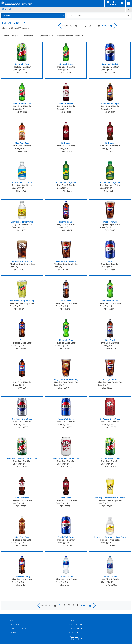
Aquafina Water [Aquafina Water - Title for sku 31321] (66, 577)
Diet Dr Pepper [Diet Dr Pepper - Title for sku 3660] (66, 104)
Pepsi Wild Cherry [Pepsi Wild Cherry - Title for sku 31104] (22, 577)
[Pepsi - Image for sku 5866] (22, 328)
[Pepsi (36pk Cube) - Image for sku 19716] (66, 525)
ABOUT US (74, 633)
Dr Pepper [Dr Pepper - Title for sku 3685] (66, 143)
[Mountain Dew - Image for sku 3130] (66, 52)
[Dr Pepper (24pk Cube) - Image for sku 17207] (110, 406)
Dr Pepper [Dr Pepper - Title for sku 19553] (66, 498)
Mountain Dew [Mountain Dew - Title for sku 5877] (66, 340)
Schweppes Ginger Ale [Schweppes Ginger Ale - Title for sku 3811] (110, 182)
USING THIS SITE (16, 625)
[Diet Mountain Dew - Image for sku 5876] (110, 288)
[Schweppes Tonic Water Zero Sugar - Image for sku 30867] (110, 525)
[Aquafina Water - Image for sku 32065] (110, 564)
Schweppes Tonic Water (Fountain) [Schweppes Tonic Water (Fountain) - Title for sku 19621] (110, 498)
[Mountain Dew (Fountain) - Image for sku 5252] (22, 288)
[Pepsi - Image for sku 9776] (22, 367)
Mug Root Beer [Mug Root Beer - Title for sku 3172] (22, 143)
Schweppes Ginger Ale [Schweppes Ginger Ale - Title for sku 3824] (66, 182)
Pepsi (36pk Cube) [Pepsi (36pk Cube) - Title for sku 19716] (66, 537)
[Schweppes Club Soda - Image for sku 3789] (22, 170)
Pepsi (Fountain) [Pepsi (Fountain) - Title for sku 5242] (110, 380)
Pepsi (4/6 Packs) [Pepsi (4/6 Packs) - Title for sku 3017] (110, 64)
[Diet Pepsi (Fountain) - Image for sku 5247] (66, 249)
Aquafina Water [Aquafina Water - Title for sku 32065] (110, 577)
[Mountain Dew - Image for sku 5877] (66, 328)
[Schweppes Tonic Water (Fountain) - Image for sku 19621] (110, 485)
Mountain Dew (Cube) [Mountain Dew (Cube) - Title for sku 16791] (110, 458)
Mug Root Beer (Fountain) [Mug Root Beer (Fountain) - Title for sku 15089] (66, 380)
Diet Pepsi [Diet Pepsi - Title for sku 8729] (110, 340)
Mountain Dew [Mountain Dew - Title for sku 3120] (22, 64)
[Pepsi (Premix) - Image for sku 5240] (110, 209)
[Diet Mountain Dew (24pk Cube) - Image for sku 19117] (22, 446)
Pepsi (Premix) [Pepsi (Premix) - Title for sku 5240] (110, 222)
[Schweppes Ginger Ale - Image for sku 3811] (110, 170)
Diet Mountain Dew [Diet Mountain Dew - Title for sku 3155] (22, 104)
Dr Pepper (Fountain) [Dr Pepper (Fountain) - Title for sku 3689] (22, 261)
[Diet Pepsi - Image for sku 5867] (66, 288)
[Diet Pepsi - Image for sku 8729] (110, 328)
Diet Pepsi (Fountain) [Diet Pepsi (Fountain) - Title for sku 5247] (66, 261)
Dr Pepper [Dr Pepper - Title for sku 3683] (110, 143)
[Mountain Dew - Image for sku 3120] (22, 52)
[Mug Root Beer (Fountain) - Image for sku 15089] (66, 367)
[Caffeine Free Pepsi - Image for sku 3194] (110, 91)
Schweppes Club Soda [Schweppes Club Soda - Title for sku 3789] (22, 182)
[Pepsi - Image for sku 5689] (110, 249)
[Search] (65, 9)
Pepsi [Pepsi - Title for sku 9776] (22, 380)
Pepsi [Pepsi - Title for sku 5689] (110, 261)
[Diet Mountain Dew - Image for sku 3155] (22, 91)
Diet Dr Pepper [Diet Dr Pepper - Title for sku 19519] (22, 498)
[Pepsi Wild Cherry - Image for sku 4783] (66, 209)
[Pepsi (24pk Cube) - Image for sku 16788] (66, 406)
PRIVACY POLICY (76, 629)
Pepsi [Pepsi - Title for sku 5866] (22, 340)
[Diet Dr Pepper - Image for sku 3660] (66, 91)
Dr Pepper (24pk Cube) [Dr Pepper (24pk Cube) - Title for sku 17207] (110, 419)
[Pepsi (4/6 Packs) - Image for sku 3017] (110, 52)
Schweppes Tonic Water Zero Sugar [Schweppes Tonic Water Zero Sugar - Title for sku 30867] (110, 537)
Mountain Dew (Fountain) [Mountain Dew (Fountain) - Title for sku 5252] (22, 301)
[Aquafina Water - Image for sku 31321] (66, 564)
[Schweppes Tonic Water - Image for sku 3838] (22, 209)
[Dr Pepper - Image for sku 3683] (110, 131)
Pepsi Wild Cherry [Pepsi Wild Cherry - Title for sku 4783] (66, 222)
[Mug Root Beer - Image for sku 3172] (22, 131)
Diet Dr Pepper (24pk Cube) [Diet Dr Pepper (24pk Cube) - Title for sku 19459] (66, 458)
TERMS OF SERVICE (17, 629)
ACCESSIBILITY (76, 625)
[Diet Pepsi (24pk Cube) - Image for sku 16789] (22, 406)
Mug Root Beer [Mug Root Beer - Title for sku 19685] (22, 537)
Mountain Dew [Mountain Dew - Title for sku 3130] (66, 64)
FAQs (11, 621)
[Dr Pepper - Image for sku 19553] (66, 485)
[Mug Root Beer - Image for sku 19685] (22, 525)
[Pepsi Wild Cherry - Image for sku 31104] (22, 564)
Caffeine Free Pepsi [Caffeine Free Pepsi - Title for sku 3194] (110, 104)
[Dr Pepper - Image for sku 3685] (66, 131)
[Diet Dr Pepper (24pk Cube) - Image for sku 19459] (66, 446)
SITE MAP (13, 633)
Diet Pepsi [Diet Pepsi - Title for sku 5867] (66, 301)
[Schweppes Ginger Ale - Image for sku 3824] (66, 170)
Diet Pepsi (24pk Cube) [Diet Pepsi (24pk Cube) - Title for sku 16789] (22, 419)
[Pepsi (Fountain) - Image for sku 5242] (110, 367)
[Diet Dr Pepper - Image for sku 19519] (22, 485)
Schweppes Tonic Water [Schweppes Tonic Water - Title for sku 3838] (22, 222)
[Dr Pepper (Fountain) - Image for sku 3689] (22, 249)
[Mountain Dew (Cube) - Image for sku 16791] (110, 446)
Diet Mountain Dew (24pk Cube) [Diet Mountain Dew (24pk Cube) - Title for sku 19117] (22, 458)
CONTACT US (75, 621)
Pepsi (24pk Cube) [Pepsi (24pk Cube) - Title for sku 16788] (66, 419)
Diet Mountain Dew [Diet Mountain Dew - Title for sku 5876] (110, 301)
